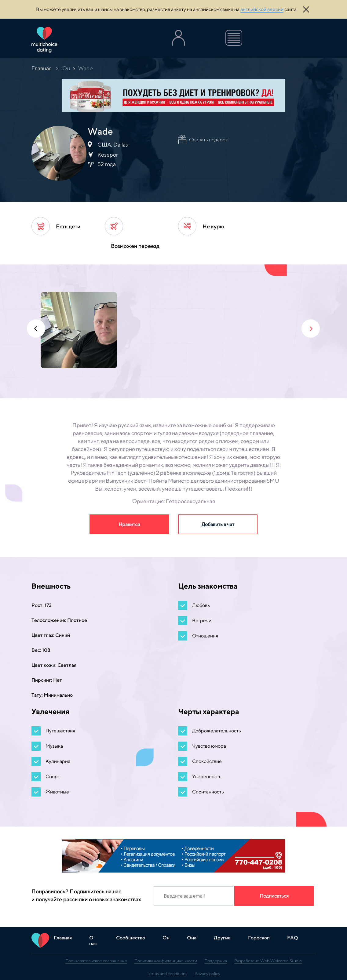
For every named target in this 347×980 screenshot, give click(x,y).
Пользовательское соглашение (96, 961)
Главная (42, 68)
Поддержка (216, 961)
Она (192, 938)
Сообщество (131, 938)
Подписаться (274, 896)
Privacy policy (207, 974)
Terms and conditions (167, 974)
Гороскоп (259, 938)
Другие (222, 938)
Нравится (129, 524)
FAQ (293, 938)
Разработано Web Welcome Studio (268, 961)
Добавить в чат (218, 524)
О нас (93, 941)
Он (66, 68)
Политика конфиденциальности (166, 961)
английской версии (262, 9)
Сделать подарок (208, 140)
